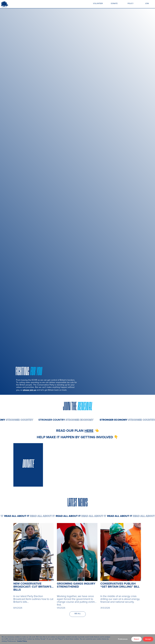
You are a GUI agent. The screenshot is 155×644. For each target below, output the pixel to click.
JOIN (147, 3)
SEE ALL (78, 614)
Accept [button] (148, 639)
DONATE (114, 3)
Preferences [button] (123, 639)
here (89, 430)
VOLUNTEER (98, 3)
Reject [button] (136, 639)
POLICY (131, 3)
